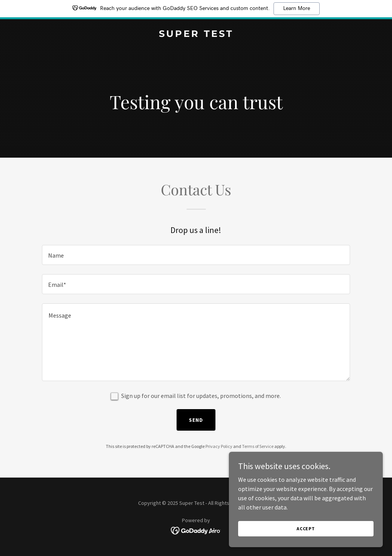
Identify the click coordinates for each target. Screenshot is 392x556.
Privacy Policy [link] (219, 446)
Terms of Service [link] (258, 446)
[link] (196, 35)
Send (196, 420)
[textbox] (196, 255)
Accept (306, 529)
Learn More (297, 8)
